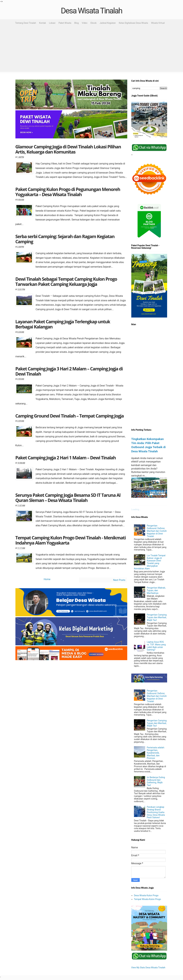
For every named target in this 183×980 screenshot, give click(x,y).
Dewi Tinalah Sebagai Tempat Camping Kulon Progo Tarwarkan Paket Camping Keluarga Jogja (66, 281)
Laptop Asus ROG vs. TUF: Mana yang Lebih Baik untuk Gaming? (156, 646)
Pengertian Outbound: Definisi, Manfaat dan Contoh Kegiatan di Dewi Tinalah (157, 531)
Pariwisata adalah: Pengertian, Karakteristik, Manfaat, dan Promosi (156, 753)
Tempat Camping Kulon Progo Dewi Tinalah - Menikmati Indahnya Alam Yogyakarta (71, 540)
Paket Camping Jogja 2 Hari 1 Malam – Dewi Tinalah (66, 458)
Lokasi (52, 23)
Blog (76, 23)
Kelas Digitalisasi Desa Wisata (133, 23)
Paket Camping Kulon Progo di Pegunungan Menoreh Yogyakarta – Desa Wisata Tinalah (68, 192)
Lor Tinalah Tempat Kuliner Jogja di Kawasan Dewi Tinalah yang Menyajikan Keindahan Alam (150, 562)
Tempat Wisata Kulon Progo (147, 899)
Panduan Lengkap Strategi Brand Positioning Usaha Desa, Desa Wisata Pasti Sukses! (156, 812)
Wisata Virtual (158, 23)
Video (85, 23)
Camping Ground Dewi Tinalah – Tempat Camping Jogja (70, 416)
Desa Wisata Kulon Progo (146, 895)
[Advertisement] (92, 50)
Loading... (136, 509)
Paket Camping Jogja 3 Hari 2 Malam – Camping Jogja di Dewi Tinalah (69, 371)
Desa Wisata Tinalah (92, 11)
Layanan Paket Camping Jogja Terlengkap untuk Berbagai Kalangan (63, 324)
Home (47, 579)
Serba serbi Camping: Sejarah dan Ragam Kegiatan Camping (65, 239)
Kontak (43, 23)
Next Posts (119, 580)
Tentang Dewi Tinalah (26, 23)
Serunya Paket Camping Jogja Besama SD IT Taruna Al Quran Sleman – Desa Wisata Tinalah (68, 498)
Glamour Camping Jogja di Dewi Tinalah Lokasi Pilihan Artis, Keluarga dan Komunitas (68, 149)
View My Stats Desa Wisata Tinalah (148, 968)
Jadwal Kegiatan (108, 23)
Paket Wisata (65, 23)
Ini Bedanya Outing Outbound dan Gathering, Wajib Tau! (156, 781)
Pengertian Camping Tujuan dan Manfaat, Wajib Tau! (157, 617)
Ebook (94, 23)
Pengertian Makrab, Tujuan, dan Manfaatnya (156, 590)
